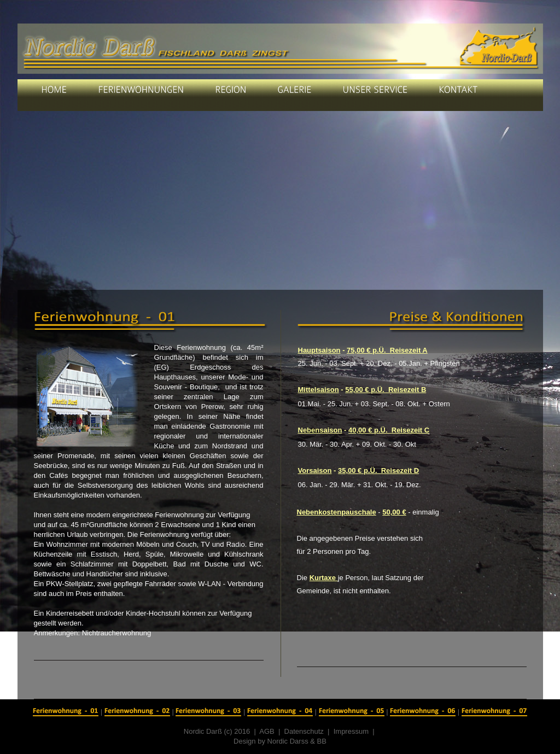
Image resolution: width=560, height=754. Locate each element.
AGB (269, 731)
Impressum (351, 731)
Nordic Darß (203, 731)
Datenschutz (304, 731)
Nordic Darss (288, 741)
